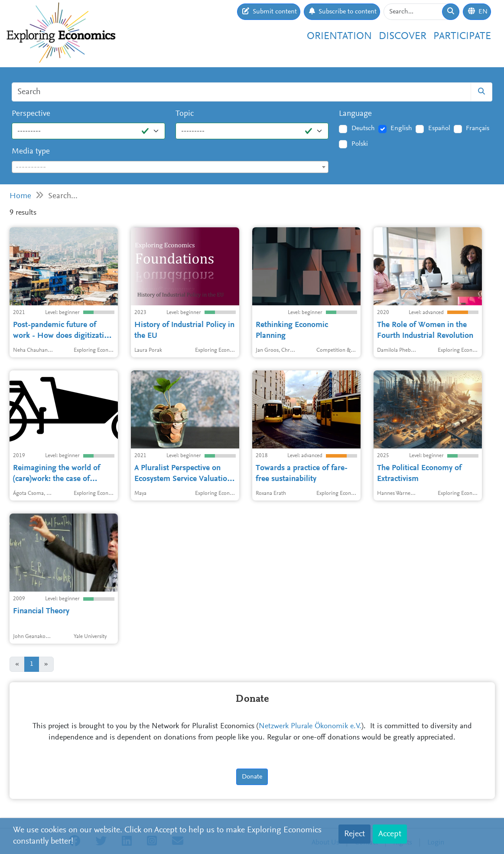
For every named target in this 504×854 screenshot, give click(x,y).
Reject (354, 834)
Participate (462, 36)
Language (355, 114)
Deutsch (363, 128)
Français (478, 128)
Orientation (339, 36)
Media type (31, 152)
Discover (403, 36)
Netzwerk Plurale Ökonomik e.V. (310, 726)
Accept (390, 834)
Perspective (31, 114)
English (401, 128)
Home (20, 196)
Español (439, 128)
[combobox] (170, 167)
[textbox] (170, 167)
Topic (185, 114)
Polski (360, 144)
